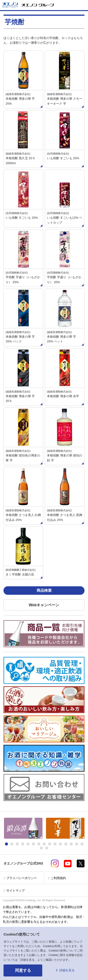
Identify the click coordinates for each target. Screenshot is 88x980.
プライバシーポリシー (22, 878)
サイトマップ (15, 891)
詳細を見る (67, 970)
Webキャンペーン (44, 605)
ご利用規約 (58, 878)
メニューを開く (83, 5)
